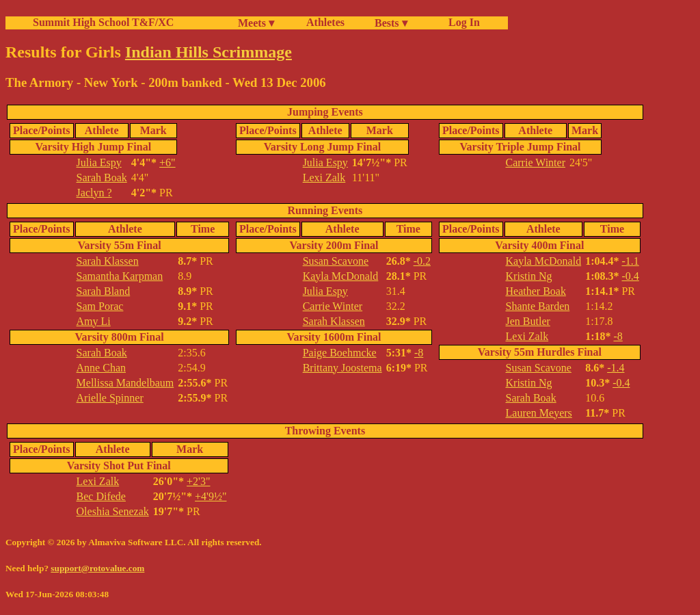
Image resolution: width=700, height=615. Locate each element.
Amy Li (94, 321)
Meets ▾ (256, 23)
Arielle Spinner (110, 398)
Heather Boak (536, 291)
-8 (419, 353)
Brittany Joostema (342, 368)
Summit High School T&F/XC (103, 22)
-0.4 (630, 276)
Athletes (325, 22)
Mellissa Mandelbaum (125, 383)
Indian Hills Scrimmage (208, 52)
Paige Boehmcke (340, 353)
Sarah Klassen (108, 261)
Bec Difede (101, 496)
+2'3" (198, 481)
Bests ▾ (391, 23)
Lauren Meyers (539, 413)
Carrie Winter (536, 162)
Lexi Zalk (324, 178)
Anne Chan (101, 368)
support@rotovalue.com (97, 568)
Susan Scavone (336, 261)
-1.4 (616, 368)
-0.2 (422, 261)
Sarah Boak (102, 178)
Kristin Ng (529, 276)
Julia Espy (99, 162)
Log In (461, 22)
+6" (167, 162)
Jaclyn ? (94, 193)
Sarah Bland (104, 291)
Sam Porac (100, 306)
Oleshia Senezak (113, 511)
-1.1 (630, 261)
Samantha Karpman (120, 276)
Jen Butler (528, 321)
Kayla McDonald (341, 276)
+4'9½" (211, 496)
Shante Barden (538, 306)
